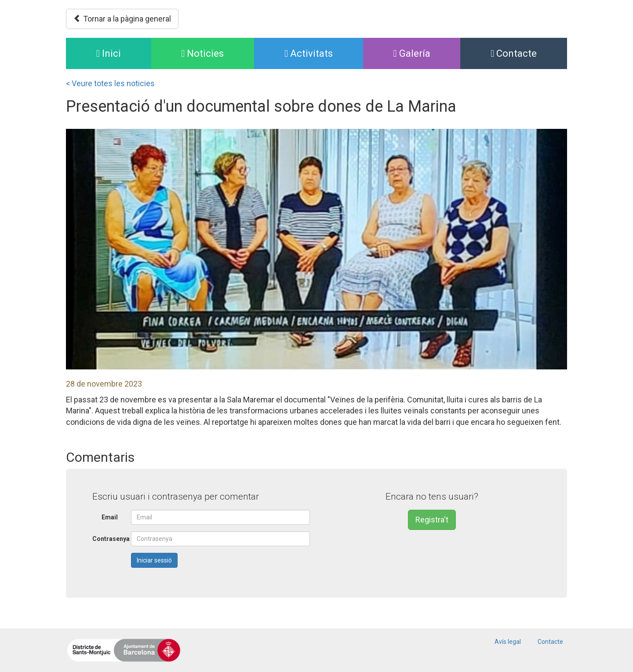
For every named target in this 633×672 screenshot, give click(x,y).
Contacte (514, 53)
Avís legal (508, 642)
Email (110, 517)
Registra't (432, 520)
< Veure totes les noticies (110, 83)
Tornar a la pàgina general (122, 19)
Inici (124, 53)
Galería (412, 53)
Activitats (309, 53)
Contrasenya (108, 539)
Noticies (202, 53)
